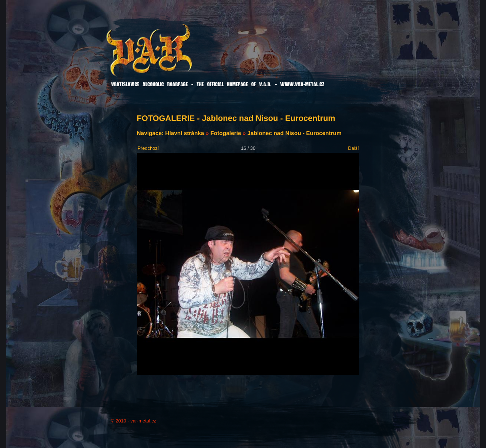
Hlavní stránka (185, 133)
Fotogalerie (226, 133)
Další (353, 148)
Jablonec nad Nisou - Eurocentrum (294, 133)
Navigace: (151, 133)
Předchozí (148, 148)
